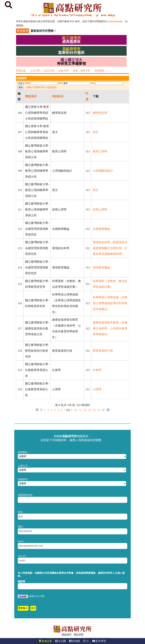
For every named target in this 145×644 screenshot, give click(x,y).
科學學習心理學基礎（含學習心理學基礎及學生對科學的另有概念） (110, 303)
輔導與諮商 (100, 113)
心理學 (97, 389)
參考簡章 (51, 87)
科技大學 (64, 71)
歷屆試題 (21, 71)
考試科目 (58, 96)
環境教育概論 (101, 267)
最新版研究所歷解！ (43, 31)
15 (99, 410)
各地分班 (45, 641)
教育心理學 (100, 151)
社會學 (97, 370)
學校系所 (31, 96)
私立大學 (49, 71)
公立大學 (35, 71)
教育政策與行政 (103, 351)
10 (76, 410)
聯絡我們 (67, 634)
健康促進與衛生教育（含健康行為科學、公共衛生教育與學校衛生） (110, 328)
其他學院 (99, 71)
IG (86, 641)
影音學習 (99, 641)
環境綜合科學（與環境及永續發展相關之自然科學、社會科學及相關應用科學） (110, 248)
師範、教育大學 (82, 71)
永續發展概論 (101, 229)
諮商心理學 (100, 210)
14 (94, 410)
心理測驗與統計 (103, 171)
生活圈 (61, 641)
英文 (96, 132)
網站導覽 (79, 634)
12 (85, 410)
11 (80, 410)
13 (89, 410)
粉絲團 (75, 641)
